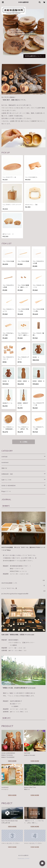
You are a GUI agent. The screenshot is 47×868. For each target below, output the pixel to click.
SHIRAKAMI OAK (7, 474)
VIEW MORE (12, 761)
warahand (5, 462)
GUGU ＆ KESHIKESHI (9, 486)
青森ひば (4, 468)
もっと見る (24, 442)
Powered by (23, 858)
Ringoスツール (6, 491)
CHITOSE (4, 457)
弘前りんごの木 (6, 480)
